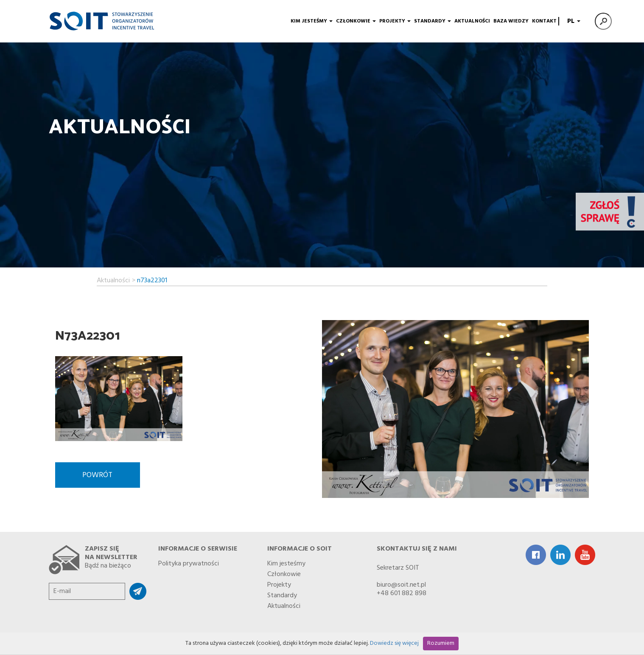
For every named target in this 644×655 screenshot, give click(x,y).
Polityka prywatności (189, 562)
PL (573, 21)
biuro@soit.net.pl (401, 585)
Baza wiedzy (511, 21)
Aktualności (472, 21)
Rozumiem (441, 643)
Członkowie (356, 21)
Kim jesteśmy (312, 21)
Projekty (395, 21)
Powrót (97, 475)
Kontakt (544, 21)
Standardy (433, 21)
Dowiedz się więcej (394, 643)
